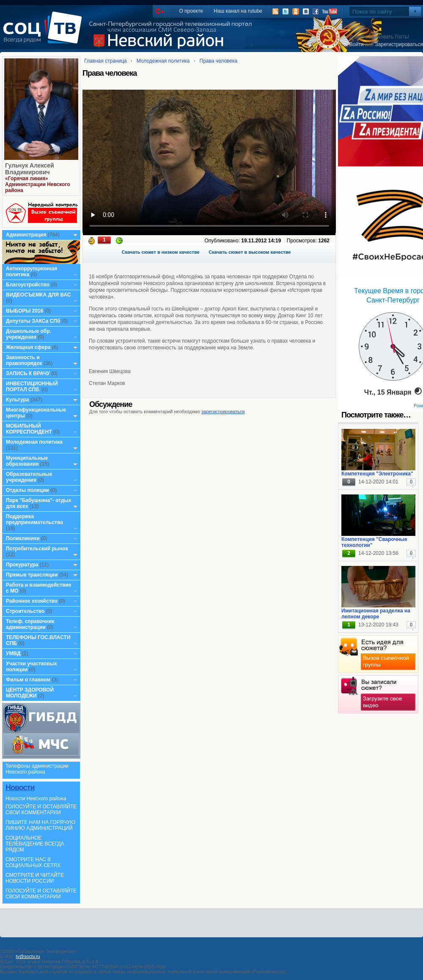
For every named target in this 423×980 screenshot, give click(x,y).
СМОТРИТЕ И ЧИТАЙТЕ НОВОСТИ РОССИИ (35, 878)
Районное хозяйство (32, 601)
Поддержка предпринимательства (34, 519)
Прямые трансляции (32, 575)
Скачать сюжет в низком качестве (161, 252)
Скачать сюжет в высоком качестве (250, 252)
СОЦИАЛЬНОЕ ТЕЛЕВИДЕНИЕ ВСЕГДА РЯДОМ (35, 844)
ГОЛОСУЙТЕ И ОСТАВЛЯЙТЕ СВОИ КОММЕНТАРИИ (41, 810)
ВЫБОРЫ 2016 (25, 311)
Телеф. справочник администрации (30, 624)
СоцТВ (45, 33)
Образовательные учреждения (29, 477)
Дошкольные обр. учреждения (29, 334)
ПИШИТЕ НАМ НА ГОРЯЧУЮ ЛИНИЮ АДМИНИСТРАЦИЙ (40, 825)
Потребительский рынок (37, 549)
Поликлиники (23, 538)
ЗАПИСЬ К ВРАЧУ (28, 373)
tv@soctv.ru (28, 956)
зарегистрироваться (223, 412)
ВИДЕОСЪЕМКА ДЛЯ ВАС (38, 295)
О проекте (191, 11)
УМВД (13, 653)
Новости (20, 788)
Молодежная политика (34, 442)
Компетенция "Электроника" (377, 474)
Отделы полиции (27, 490)
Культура (17, 400)
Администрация (26, 235)
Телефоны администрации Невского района (37, 769)
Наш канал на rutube (238, 11)
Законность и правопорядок (24, 360)
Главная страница (106, 61)
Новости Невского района (36, 799)
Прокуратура (22, 565)
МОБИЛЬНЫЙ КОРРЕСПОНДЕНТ (30, 429)
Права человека (219, 61)
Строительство (25, 611)
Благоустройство (28, 285)
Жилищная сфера (28, 347)
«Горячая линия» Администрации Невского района (38, 184)
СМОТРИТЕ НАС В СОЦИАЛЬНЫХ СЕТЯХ (33, 862)
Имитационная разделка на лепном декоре (376, 614)
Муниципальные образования (27, 461)
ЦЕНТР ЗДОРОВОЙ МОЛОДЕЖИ (30, 693)
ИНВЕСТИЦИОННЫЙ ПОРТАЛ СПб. (32, 387)
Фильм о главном (28, 680)
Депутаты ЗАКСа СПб (33, 321)
